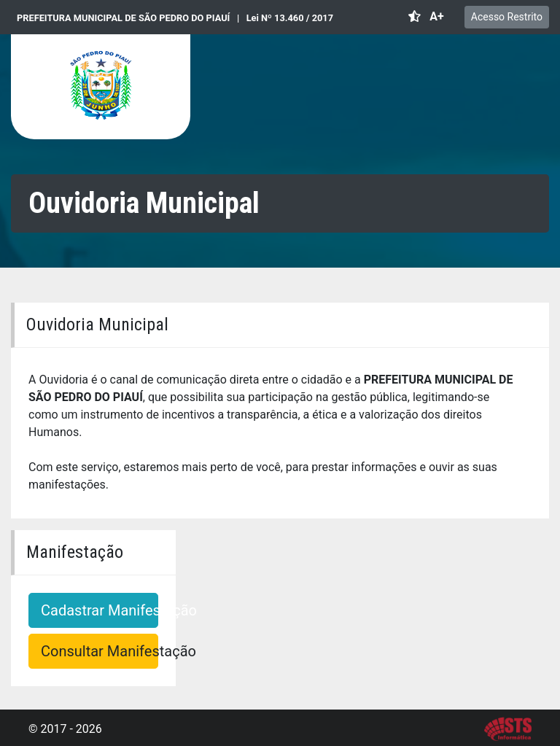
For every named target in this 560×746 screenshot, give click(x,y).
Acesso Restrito (507, 17)
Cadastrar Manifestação (100, 610)
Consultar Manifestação (100, 651)
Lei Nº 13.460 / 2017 (290, 18)
